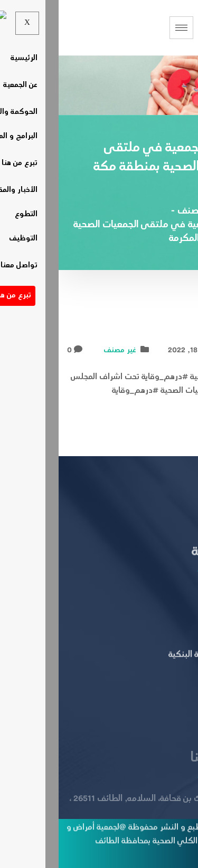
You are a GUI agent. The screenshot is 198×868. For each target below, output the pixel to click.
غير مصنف (61, 350)
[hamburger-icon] (123, 28)
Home (181, 211)
